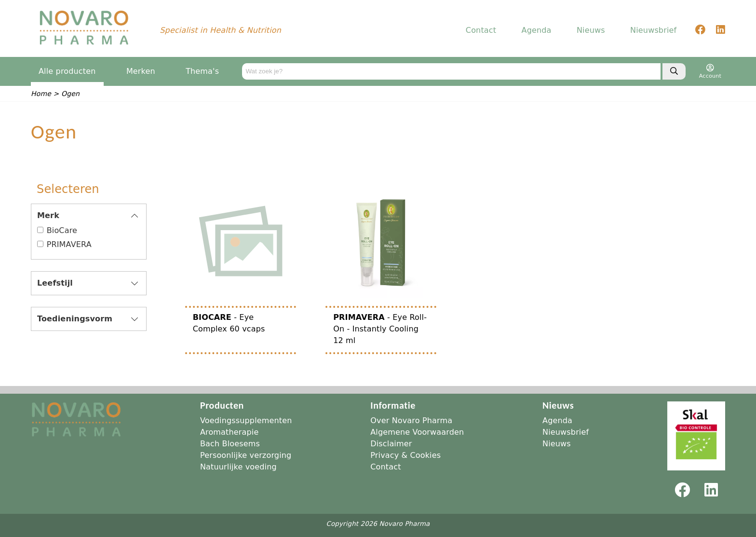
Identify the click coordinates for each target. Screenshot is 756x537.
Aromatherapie (229, 432)
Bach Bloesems (230, 444)
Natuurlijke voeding (238, 467)
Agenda (537, 31)
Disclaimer (391, 444)
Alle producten (67, 72)
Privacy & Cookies (405, 455)
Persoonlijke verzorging (246, 455)
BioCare (62, 231)
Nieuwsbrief (653, 31)
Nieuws (591, 31)
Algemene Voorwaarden (417, 432)
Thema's (202, 72)
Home (41, 95)
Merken (141, 72)
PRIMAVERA (69, 245)
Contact (481, 31)
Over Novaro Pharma (411, 420)
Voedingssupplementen (246, 420)
